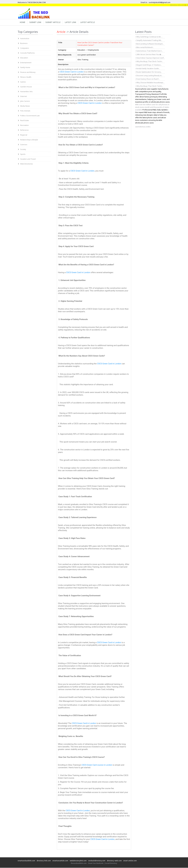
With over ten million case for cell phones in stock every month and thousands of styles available (152, 107)
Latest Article (90, 22)
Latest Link (72, 22)
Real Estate (25, 121)
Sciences (24, 145)
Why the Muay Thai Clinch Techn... (149, 62)
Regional (24, 135)
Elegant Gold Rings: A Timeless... (149, 65)
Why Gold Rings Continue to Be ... (149, 37)
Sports (23, 154)
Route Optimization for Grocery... (149, 72)
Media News (25, 106)
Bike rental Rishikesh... (145, 48)
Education (24, 58)
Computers (25, 48)
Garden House (26, 87)
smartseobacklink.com (26, 861)
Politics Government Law (30, 116)
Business (24, 44)
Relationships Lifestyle (29, 140)
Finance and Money (28, 72)
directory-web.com (114, 861)
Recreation (24, 125)
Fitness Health (26, 77)
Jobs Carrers (25, 101)
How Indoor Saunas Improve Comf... (150, 58)
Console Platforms (27, 53)
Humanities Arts (26, 92)
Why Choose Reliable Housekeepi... (150, 83)
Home (23, 22)
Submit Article (54, 22)
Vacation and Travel (28, 159)
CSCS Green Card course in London (97, 765)
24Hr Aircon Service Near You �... (149, 55)
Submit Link (36, 22)
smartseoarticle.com (60, 861)
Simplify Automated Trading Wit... (149, 41)
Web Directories (27, 164)
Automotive (25, 39)
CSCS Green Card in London (72, 72)
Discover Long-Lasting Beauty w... (149, 76)
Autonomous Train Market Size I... (149, 51)
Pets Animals (25, 111)
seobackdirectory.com (97, 861)
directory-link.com (44, 861)
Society (23, 150)
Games (23, 82)
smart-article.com (130, 861)
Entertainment (26, 63)
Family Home (25, 68)
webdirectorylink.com (78, 861)
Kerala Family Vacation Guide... (148, 69)
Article (61, 32)
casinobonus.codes (143, 127)
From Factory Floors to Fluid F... (147, 79)
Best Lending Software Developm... (150, 44)
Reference (24, 130)
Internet (23, 97)
